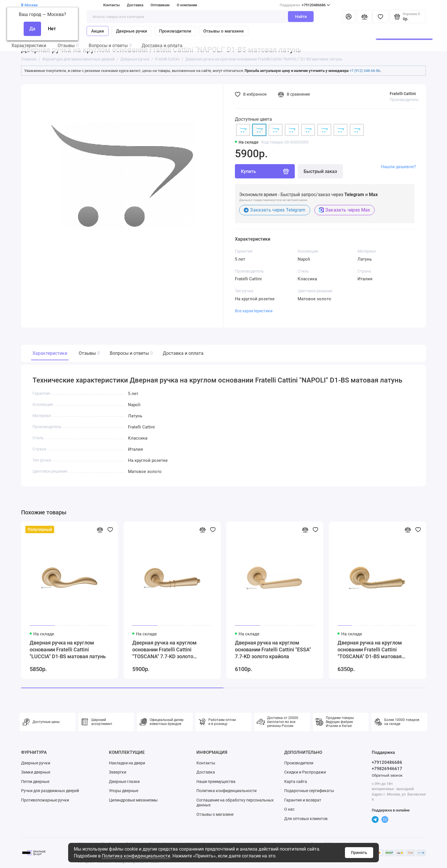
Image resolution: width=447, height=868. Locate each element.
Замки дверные (36, 772)
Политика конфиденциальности (136, 856)
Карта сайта (296, 782)
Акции (98, 31)
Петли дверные (35, 782)
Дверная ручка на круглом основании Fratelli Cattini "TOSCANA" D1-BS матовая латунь (370, 650)
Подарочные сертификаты (309, 791)
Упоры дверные (124, 791)
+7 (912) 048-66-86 (365, 71)
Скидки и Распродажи (305, 772)
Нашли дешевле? (398, 167)
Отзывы (89, 353)
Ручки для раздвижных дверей (50, 791)
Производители (175, 31)
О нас (289, 809)
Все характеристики (254, 311)
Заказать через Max (345, 210)
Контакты (111, 5)
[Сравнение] (364, 17)
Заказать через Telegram (275, 210)
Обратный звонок (387, 775)
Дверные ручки (132, 31)
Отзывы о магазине (223, 31)
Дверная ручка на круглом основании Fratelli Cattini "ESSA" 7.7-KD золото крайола (273, 650)
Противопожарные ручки (45, 800)
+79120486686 (305, 5)
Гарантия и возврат (303, 800)
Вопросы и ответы (131, 353)
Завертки (118, 772)
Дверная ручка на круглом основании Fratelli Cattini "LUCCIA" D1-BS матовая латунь (68, 650)
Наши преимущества (216, 782)
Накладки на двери (127, 763)
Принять (359, 853)
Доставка (135, 5)
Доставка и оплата (183, 353)
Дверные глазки (124, 782)
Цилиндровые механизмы (133, 800)
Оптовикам (160, 5)
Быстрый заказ (320, 171)
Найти (301, 17)
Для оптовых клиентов (306, 819)
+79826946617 (387, 769)
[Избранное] (380, 17)
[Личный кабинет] (349, 17)
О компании (187, 5)
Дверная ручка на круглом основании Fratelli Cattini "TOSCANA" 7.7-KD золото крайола (164, 650)
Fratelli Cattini (403, 94)
